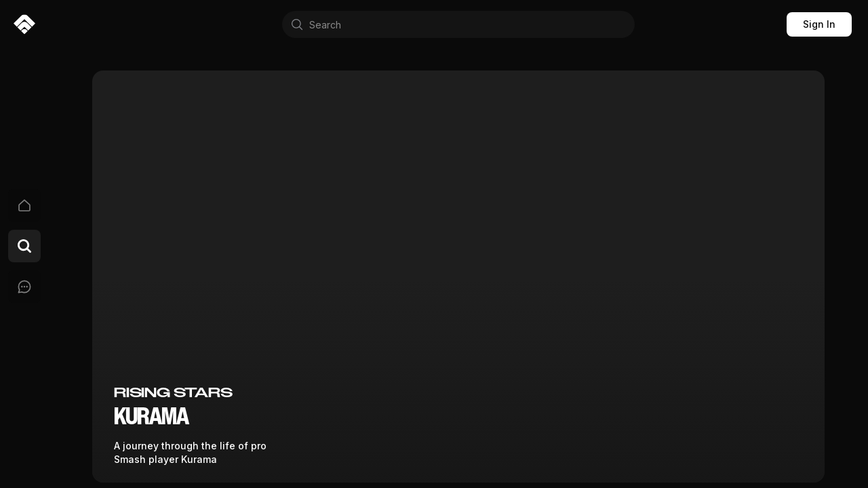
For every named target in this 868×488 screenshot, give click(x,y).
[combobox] (458, 24)
